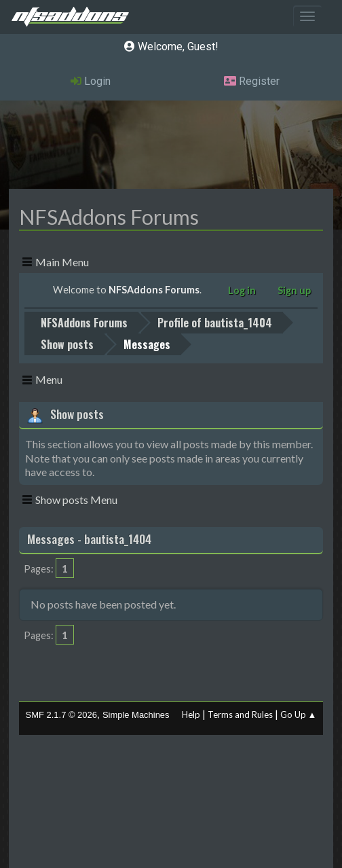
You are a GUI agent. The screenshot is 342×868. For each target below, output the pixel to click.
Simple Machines (136, 715)
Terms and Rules (240, 715)
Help (191, 715)
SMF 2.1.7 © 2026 (61, 715)
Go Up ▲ (299, 715)
